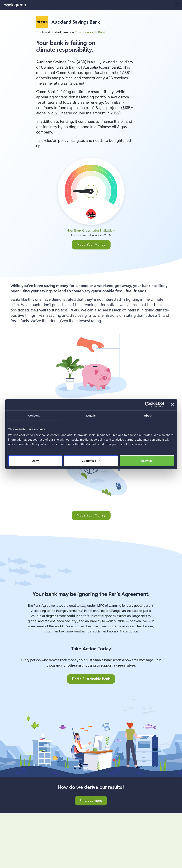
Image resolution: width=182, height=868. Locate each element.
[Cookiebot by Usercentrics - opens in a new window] (148, 404)
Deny (35, 461)
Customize (91, 461)
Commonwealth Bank (90, 32)
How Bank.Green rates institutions (91, 230)
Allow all (147, 461)
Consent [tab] (34, 415)
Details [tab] (91, 415)
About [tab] (148, 415)
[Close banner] (173, 404)
